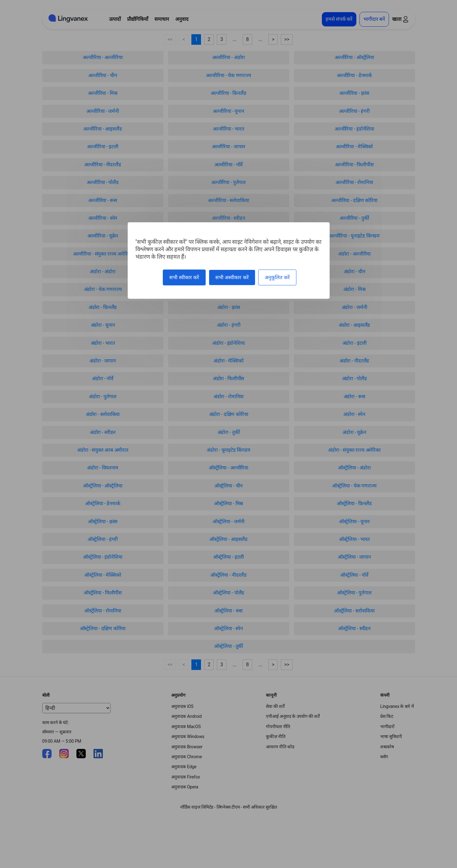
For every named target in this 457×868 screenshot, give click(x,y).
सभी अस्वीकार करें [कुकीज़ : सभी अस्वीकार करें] (232, 277)
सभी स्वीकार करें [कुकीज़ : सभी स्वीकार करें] (184, 277)
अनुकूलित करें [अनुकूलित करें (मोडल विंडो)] (277, 277)
